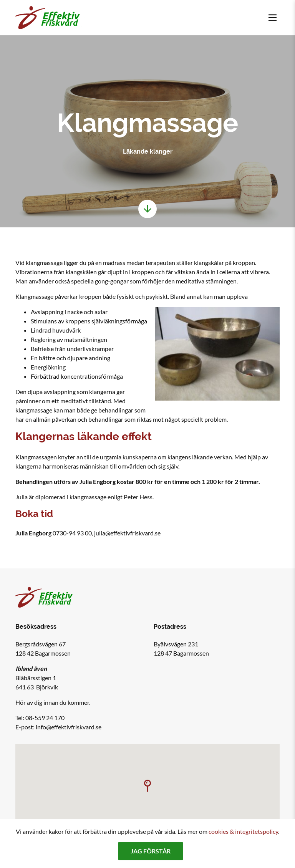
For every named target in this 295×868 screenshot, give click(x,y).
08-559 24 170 (45, 718)
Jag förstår (151, 851)
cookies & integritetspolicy (243, 831)
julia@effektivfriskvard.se (127, 533)
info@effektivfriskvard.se (69, 727)
